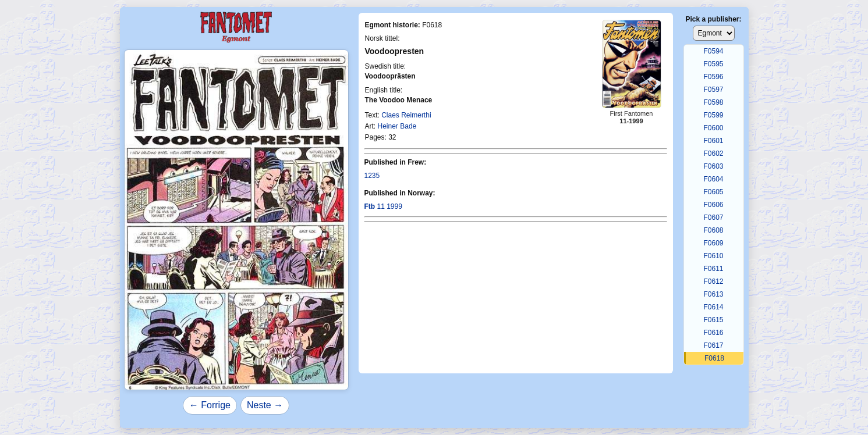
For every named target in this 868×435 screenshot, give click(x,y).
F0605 (713, 192)
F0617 (713, 345)
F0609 (713, 243)
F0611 (713, 269)
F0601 (713, 141)
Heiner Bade (397, 126)
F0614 (713, 307)
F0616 (713, 333)
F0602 (713, 154)
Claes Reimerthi (406, 115)
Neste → (265, 405)
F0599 (713, 115)
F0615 (713, 320)
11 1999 (383, 206)
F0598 (713, 102)
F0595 (713, 64)
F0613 (713, 294)
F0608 (713, 230)
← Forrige (210, 405)
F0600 (713, 128)
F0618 (714, 358)
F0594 (713, 51)
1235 (372, 176)
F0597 (713, 90)
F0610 (713, 256)
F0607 (713, 217)
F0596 (713, 77)
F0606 (713, 205)
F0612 (713, 281)
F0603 (713, 166)
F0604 (713, 179)
